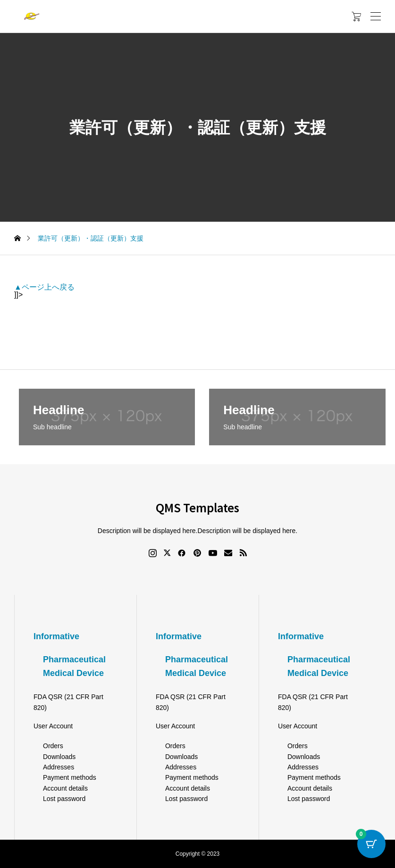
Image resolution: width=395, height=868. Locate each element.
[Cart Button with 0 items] (371, 844)
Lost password (64, 799)
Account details (65, 788)
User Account (53, 726)
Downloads (59, 757)
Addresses (59, 767)
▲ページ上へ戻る (44, 287)
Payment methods (70, 777)
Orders (53, 746)
